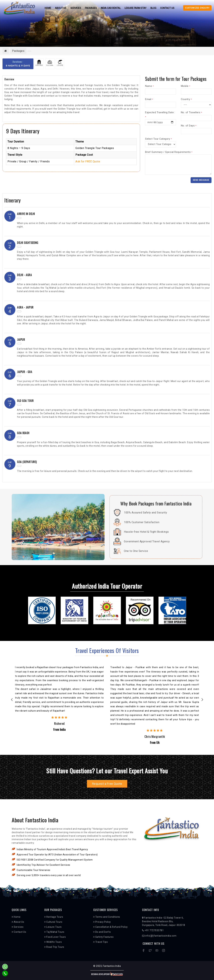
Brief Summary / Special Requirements (169, 152)
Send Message (201, 180)
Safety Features (103, 937)
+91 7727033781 (153, 931)
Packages (91, 8)
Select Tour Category (158, 139)
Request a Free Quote (107, 784)
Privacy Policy (102, 922)
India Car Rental (111, 8)
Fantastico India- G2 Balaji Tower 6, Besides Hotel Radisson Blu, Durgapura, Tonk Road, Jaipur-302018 (164, 922)
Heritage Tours (54, 917)
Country (186, 99)
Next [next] (202, 700)
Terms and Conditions (107, 917)
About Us (60, 8)
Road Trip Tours (54, 947)
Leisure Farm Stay (136, 8)
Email (149, 99)
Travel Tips (101, 942)
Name (149, 86)
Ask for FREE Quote (88, 161)
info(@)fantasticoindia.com (159, 936)
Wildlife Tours (53, 942)
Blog (154, 8)
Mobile (186, 86)
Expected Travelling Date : (160, 114)
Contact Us (168, 8)
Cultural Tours (53, 922)
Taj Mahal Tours (54, 932)
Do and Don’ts (102, 932)
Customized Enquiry (197, 8)
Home (47, 8)
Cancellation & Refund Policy (111, 927)
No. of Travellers (192, 112)
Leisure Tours (53, 927)
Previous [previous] (12, 700)
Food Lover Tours (55, 937)
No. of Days (189, 126)
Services (75, 8)
